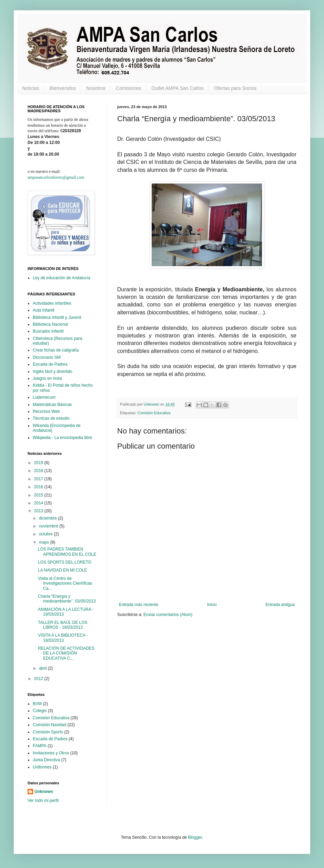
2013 (39, 511)
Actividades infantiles (52, 303)
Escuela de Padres (50, 364)
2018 (39, 471)
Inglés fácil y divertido (53, 372)
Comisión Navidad (49, 725)
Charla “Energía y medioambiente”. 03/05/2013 (67, 599)
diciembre (48, 518)
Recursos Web (46, 411)
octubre (46, 534)
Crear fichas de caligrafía (56, 350)
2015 (39, 495)
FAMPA (40, 746)
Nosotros (96, 88)
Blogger (195, 837)
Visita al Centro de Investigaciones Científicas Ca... (65, 583)
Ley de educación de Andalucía (62, 278)
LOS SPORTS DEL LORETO (65, 562)
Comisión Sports (48, 732)
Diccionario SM (47, 357)
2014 (39, 503)
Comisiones (128, 88)
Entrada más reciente (139, 605)
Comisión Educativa (154, 413)
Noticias (31, 88)
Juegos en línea (47, 378)
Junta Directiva (46, 760)
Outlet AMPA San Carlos (177, 88)
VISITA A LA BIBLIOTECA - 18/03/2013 (63, 638)
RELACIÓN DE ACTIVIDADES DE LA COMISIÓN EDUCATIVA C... (66, 653)
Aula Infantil (44, 310)
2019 (39, 463)
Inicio (212, 605)
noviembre (49, 526)
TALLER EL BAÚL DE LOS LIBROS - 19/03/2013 (63, 625)
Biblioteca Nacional (50, 324)
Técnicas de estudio (51, 418)
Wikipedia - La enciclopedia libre (62, 438)
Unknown (44, 792)
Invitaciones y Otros (51, 753)
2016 (39, 487)
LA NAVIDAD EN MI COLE (62, 570)
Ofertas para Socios (235, 88)
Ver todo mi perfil (43, 801)
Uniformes (42, 767)
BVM (37, 704)
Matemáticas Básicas (52, 405)
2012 (39, 679)
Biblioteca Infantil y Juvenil (57, 317)
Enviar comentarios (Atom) (168, 615)
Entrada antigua (280, 605)
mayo (45, 542)
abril (43, 668)
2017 (39, 479)
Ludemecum (44, 397)
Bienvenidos (63, 88)
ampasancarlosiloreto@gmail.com (56, 177)
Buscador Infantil (48, 331)
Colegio (40, 711)
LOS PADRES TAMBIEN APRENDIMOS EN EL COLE (67, 552)
